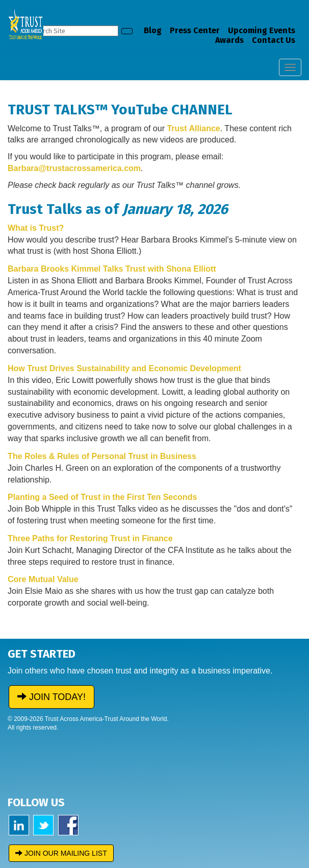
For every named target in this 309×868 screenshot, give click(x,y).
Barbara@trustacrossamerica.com (74, 168)
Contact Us (274, 40)
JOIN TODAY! (51, 697)
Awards (229, 40)
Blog (153, 30)
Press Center (195, 30)
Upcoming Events (262, 30)
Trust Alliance (193, 128)
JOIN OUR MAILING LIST (61, 853)
